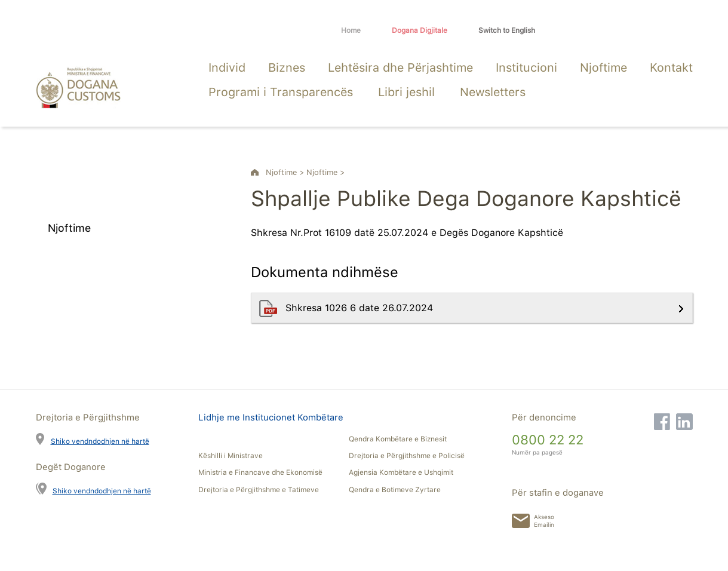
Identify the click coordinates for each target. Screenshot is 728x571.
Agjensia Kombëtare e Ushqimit (401, 472)
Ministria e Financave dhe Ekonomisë (260, 472)
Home (351, 30)
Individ (227, 67)
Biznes (287, 67)
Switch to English (507, 30)
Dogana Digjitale (420, 30)
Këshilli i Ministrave (231, 456)
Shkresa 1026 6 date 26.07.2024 (361, 308)
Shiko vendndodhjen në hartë (100, 441)
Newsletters (493, 92)
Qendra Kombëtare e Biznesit (398, 439)
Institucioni (526, 67)
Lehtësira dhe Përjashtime (400, 67)
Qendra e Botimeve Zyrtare (395, 490)
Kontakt (671, 67)
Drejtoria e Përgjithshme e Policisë (407, 456)
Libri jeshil (406, 92)
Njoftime (603, 67)
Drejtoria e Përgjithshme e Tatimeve (259, 490)
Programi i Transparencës (281, 92)
